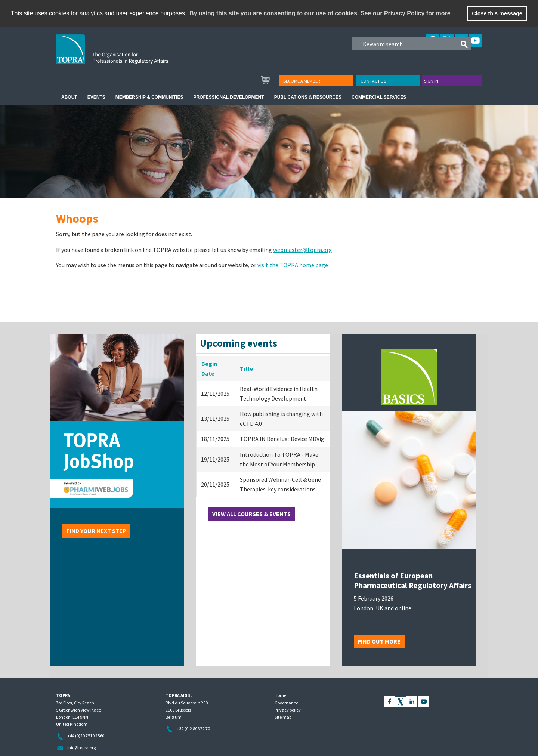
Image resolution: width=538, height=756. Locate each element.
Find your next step (96, 531)
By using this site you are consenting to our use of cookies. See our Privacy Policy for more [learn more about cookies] (320, 13)
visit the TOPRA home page (293, 265)
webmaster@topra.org (303, 250)
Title (246, 368)
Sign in (431, 81)
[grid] (263, 427)
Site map (283, 717)
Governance (286, 703)
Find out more (379, 641)
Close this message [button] (497, 13)
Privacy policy (288, 710)
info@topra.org (81, 748)
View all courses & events (251, 514)
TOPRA (128, 55)
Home (280, 695)
